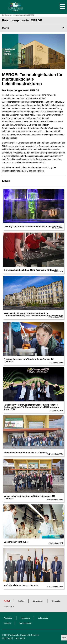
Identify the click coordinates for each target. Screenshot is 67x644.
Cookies (7, 623)
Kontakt (21, 601)
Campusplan (38, 601)
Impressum (25, 618)
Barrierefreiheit (25, 623)
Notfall (7, 601)
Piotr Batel (7, 638)
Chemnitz (8, 606)
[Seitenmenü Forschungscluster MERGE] (33, 28)
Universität (56, 601)
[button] (59, 7)
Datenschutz (43, 618)
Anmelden (8, 618)
